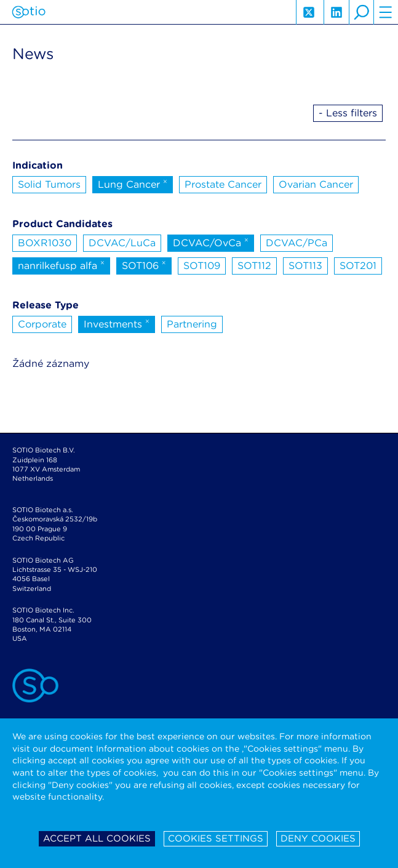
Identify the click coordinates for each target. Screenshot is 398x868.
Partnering (192, 324)
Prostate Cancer (223, 184)
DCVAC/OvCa (211, 242)
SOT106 (144, 265)
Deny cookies (318, 838)
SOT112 (254, 266)
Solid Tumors (49, 184)
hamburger (386, 12)
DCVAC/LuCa (122, 243)
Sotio (29, 12)
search (361, 12)
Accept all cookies (97, 838)
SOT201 (358, 266)
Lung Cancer (133, 183)
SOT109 (202, 266)
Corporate (42, 324)
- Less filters (348, 113)
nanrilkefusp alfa (61, 265)
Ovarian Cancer (316, 184)
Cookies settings (216, 838)
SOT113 (305, 266)
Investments (117, 323)
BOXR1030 (45, 243)
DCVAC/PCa (297, 243)
